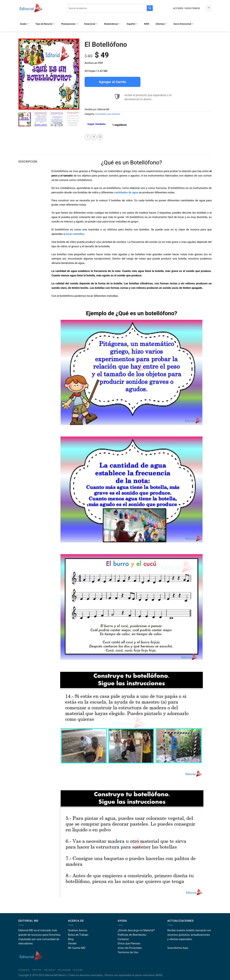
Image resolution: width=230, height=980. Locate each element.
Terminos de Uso (128, 952)
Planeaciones (69, 24)
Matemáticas (112, 24)
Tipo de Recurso (45, 24)
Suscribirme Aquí (178, 948)
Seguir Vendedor (97, 124)
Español (132, 24)
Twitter (37, 970)
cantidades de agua (126, 192)
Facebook (24, 970)
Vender (72, 943)
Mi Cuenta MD (77, 948)
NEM (147, 24)
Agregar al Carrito (113, 82)
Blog (71, 939)
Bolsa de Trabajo (78, 935)
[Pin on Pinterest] (100, 137)
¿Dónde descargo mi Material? (136, 930)
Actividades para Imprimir (108, 114)
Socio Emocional (183, 24)
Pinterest (49, 970)
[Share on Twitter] (94, 137)
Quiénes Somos (78, 930)
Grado (24, 24)
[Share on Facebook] (88, 137)
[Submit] (150, 8)
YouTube (78, 970)
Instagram (64, 970)
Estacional (91, 24)
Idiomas (161, 24)
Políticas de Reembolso (132, 935)
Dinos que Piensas (129, 943)
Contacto (123, 939)
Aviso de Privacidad (130, 948)
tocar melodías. (75, 234)
